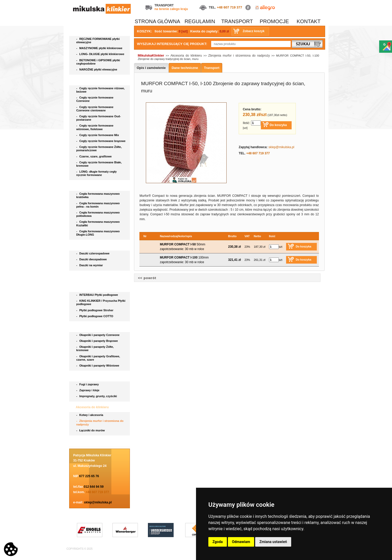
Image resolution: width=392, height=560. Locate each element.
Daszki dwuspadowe (92, 259)
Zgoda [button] (218, 542)
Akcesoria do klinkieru (93, 407)
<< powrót (147, 278)
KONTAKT (309, 21)
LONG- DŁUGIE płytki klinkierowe (101, 54)
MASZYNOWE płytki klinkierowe (100, 48)
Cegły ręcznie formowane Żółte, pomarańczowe (99, 149)
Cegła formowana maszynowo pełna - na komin (98, 205)
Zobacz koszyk (253, 31)
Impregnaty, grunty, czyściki (97, 396)
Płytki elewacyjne (89, 31)
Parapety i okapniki (90, 327)
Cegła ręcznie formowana (95, 80)
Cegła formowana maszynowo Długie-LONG (98, 233)
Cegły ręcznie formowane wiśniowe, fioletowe (95, 127)
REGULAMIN (200, 21)
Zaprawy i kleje (88, 390)
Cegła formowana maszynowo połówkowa (98, 214)
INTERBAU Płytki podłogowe (98, 295)
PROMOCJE (274, 21)
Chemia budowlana (90, 376)
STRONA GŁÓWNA (158, 21)
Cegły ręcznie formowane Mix (99, 135)
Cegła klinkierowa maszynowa (98, 186)
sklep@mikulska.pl (98, 502)
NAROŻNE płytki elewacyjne (97, 69)
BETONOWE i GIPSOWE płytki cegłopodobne (98, 62)
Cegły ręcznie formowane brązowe (101, 141)
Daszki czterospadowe (93, 253)
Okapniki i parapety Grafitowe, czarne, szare (98, 358)
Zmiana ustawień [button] (273, 542)
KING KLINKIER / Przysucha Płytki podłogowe (101, 302)
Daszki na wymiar (90, 265)
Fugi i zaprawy (88, 384)
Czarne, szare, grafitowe (95, 156)
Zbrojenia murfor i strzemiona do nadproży (100, 423)
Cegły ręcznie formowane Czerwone (95, 99)
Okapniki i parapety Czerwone (98, 335)
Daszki (81, 245)
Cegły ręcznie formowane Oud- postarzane (99, 118)
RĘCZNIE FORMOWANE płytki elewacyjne (98, 41)
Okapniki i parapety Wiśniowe (98, 366)
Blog (80, 441)
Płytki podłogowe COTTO (95, 316)
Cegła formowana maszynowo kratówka (98, 195)
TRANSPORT (237, 21)
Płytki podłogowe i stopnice (97, 287)
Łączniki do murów (91, 430)
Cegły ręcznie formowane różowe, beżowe (101, 90)
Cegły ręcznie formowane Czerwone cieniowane (95, 109)
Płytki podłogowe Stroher (95, 310)
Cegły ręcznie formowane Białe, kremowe (99, 164)
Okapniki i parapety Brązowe (98, 341)
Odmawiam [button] (241, 542)
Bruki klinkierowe (89, 276)
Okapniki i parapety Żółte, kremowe (95, 348)
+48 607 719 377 (229, 7)
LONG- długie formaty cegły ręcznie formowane (97, 173)
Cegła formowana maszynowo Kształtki (98, 223)
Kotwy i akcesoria (90, 415)
